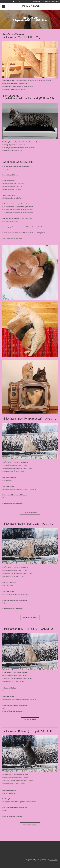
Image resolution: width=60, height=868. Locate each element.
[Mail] (19, 2)
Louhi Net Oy (54, 860)
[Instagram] (16, 2)
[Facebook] (13, 2)
